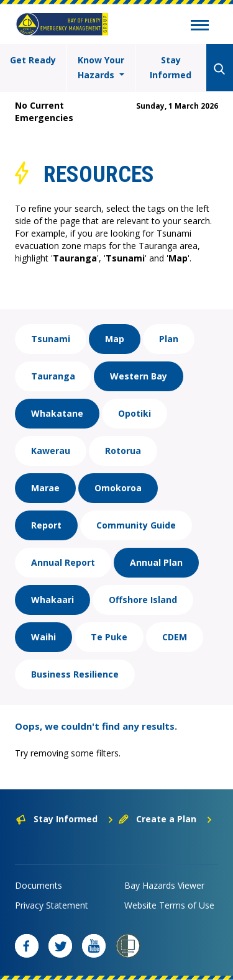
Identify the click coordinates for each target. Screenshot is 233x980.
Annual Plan (156, 562)
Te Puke (109, 637)
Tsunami (51, 339)
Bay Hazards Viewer (164, 885)
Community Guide (136, 525)
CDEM (175, 637)
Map (115, 339)
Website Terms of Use (169, 905)
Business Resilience (75, 674)
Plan (169, 339)
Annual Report (63, 562)
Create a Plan (166, 819)
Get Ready (33, 60)
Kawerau (51, 451)
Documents (39, 885)
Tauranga (53, 376)
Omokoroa (118, 488)
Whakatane (57, 413)
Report (46, 525)
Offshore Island (143, 600)
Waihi (43, 637)
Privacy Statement (52, 905)
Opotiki (135, 413)
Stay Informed (171, 67)
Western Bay (139, 376)
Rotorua (123, 451)
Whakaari (53, 600)
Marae (45, 488)
